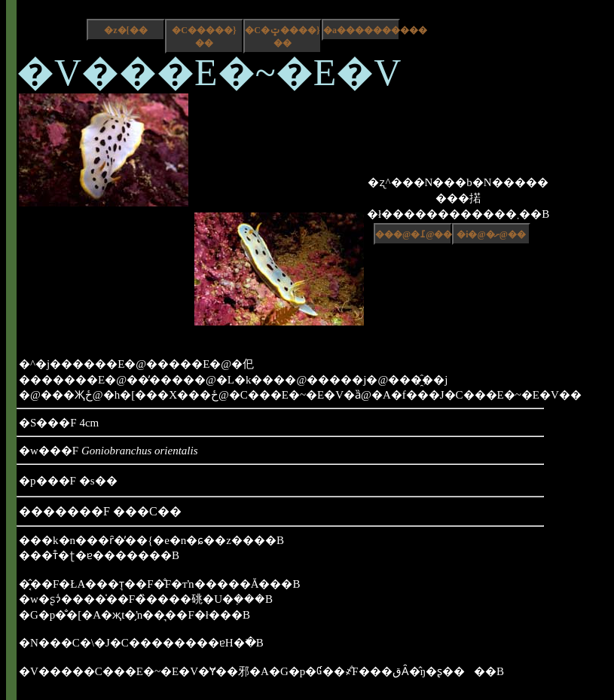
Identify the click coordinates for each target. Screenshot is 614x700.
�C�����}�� (204, 37)
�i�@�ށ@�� (491, 234)
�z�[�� (125, 30)
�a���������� (362, 30)
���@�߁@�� (414, 234)
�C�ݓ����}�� (282, 37)
